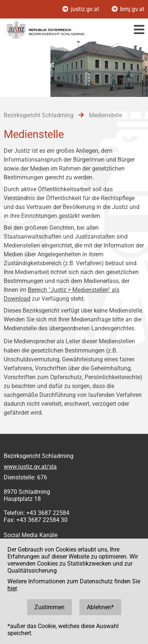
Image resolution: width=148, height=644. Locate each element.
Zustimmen (50, 607)
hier (12, 588)
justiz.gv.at (81, 9)
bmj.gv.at (128, 9)
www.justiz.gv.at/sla (30, 467)
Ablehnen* (100, 607)
